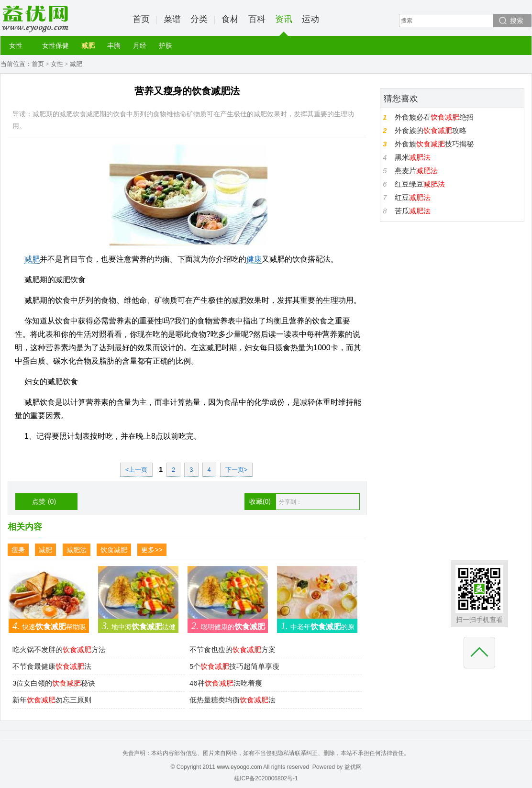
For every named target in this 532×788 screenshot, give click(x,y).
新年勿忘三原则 (52, 700)
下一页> (237, 470)
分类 (199, 19)
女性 (16, 45)
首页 (141, 19)
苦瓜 (413, 211)
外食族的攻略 (431, 130)
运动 (310, 19)
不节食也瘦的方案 (233, 649)
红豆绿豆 (420, 184)
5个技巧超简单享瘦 (234, 666)
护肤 (166, 45)
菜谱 (172, 19)
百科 (257, 19)
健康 (254, 259)
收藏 (260, 501)
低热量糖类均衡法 (233, 700)
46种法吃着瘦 (226, 683)
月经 (140, 45)
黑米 (413, 157)
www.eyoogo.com (239, 767)
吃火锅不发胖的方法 (59, 649)
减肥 (88, 45)
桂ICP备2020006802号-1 (266, 778)
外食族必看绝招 (434, 117)
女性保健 (55, 45)
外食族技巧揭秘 (434, 144)
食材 (230, 19)
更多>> (152, 550)
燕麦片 (416, 171)
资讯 (284, 25)
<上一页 (137, 470)
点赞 (44, 501)
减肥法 (77, 550)
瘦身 (18, 550)
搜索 (517, 21)
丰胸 (114, 45)
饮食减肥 (114, 550)
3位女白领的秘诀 (54, 683)
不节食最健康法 (52, 666)
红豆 (413, 197)
